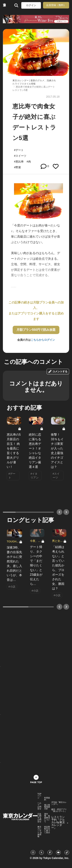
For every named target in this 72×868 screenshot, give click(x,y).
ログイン (31, 5)
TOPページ (39, 796)
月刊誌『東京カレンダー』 (59, 803)
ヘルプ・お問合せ (39, 806)
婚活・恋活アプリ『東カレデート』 (59, 810)
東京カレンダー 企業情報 (40, 832)
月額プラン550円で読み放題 (36, 330)
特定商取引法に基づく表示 (47, 830)
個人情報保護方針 (47, 807)
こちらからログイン (43, 340)
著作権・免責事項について (47, 818)
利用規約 (47, 799)
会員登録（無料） (56, 5)
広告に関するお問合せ (39, 818)
